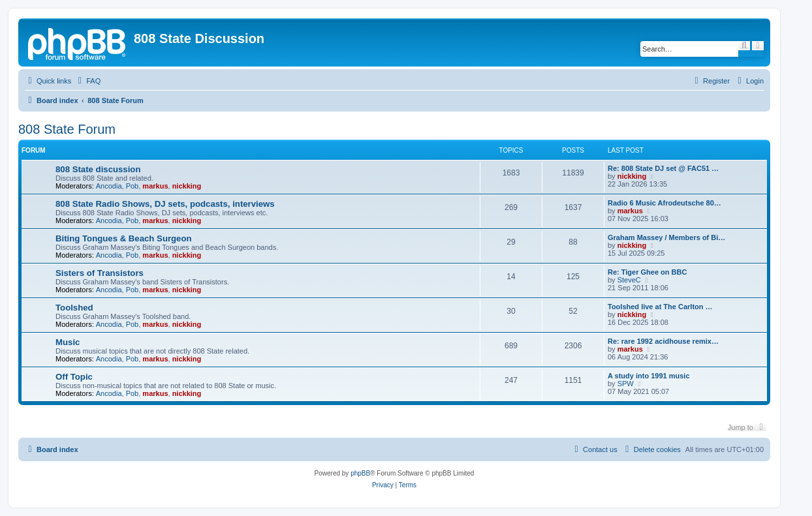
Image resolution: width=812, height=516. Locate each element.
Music (68, 342)
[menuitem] (87, 81)
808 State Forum (67, 129)
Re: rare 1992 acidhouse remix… (663, 341)
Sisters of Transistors (100, 273)
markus (155, 186)
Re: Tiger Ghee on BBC (647, 272)
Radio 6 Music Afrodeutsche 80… (664, 203)
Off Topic (74, 377)
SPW (626, 384)
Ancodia (109, 186)
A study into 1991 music (649, 376)
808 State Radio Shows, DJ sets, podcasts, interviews (165, 204)
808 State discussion (98, 169)
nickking (187, 186)
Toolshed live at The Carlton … (660, 307)
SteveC (629, 280)
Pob (133, 186)
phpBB (360, 473)
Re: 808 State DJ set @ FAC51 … (663, 168)
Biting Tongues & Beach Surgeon (124, 238)
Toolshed (74, 308)
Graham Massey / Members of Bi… (666, 237)
